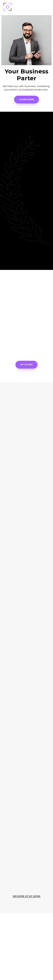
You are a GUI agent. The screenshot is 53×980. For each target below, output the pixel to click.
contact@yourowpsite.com (27, 968)
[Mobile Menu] (49, 7)
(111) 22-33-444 (26, 959)
